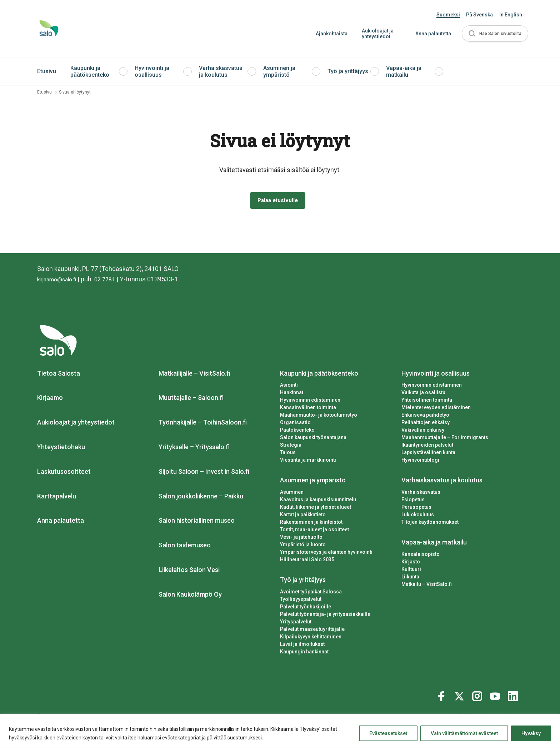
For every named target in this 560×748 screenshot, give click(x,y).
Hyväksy (531, 733)
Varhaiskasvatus (421, 493)
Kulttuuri (411, 571)
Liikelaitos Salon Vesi (189, 571)
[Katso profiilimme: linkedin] (514, 696)
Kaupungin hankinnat (304, 653)
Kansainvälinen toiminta (308, 409)
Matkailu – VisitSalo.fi (427, 586)
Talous (288, 454)
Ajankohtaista (329, 34)
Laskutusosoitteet (64, 473)
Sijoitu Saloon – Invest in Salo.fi (204, 473)
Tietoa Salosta (59, 375)
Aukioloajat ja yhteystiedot (375, 34)
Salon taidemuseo (185, 546)
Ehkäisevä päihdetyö (425, 417)
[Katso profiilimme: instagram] (478, 696)
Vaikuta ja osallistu (423, 394)
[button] (494, 34)
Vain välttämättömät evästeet (464, 733)
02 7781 (114, 280)
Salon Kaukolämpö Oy (190, 596)
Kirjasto (411, 563)
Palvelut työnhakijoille (306, 608)
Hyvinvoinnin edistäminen (310, 402)
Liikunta (410, 578)
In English (511, 15)
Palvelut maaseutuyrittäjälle (312, 631)
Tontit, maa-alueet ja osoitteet (314, 531)
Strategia (291, 446)
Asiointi (289, 387)
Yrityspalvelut (296, 623)
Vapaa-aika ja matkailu (404, 71)
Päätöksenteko (297, 431)
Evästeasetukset (388, 733)
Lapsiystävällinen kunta (428, 454)
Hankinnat (292, 394)
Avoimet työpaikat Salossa (311, 593)
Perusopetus (416, 508)
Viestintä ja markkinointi (308, 461)
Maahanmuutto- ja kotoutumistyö (319, 417)
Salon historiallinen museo (197, 522)
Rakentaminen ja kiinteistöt (311, 523)
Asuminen (292, 493)
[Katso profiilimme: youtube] (496, 696)
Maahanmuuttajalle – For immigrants (445, 439)
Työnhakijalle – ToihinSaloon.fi (203, 424)
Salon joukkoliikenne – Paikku (201, 498)
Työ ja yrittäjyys (348, 71)
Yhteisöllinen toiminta (427, 402)
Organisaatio (295, 424)
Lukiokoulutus (418, 516)
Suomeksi (448, 15)
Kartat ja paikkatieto (303, 516)
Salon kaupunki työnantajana (313, 439)
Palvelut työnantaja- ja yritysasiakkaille (325, 616)
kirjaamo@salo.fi (61, 280)
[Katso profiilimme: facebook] (442, 696)
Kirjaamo (50, 399)
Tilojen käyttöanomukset (430, 523)
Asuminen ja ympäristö (279, 71)
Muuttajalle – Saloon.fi (191, 399)
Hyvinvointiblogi (420, 461)
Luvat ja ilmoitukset (302, 646)
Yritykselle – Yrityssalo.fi (194, 448)
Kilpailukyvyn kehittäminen (311, 638)
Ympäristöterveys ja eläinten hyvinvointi (326, 553)
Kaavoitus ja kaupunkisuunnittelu (318, 501)
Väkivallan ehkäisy (423, 431)
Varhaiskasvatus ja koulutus (221, 71)
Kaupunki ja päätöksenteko (90, 71)
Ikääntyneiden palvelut (427, 446)
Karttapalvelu (57, 498)
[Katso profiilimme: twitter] (460, 696)
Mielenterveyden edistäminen (436, 409)
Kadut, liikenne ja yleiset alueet (316, 508)
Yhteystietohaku (61, 448)
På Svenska (479, 15)
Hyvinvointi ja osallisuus (152, 71)
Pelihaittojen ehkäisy (426, 424)
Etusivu (47, 71)
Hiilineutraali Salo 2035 (307, 561)
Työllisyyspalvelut (301, 601)
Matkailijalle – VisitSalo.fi (194, 375)
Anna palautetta (430, 34)
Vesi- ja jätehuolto (301, 538)
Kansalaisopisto (421, 556)
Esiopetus (413, 501)
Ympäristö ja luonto (303, 546)
